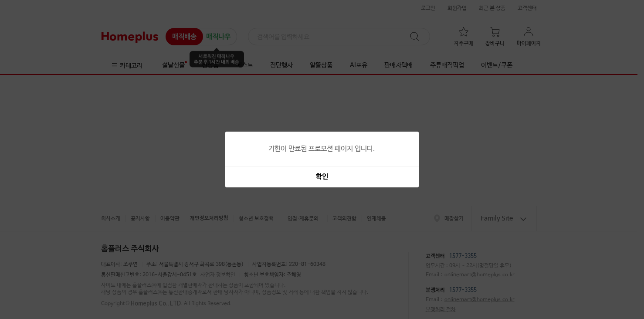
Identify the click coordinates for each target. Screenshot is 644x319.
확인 (322, 177)
